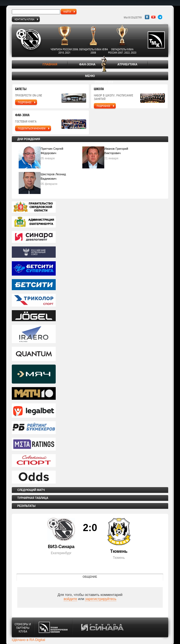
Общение (90, 577)
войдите (70, 599)
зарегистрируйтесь (101, 599)
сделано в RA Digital (28, 640)
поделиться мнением (32, 128)
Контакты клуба (24, 19)
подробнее (25, 102)
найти (67, 12)
